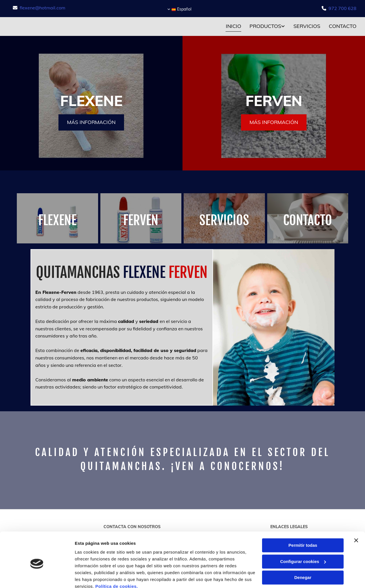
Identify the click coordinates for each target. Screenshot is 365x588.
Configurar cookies (303, 536)
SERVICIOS (224, 220)
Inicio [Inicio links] (233, 26)
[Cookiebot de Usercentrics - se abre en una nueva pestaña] (37, 577)
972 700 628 (342, 8)
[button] (91, 122)
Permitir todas (303, 520)
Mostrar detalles (91, 577)
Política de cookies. (116, 561)
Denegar (303, 552)
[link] (263, 27)
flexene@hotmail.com (42, 8)
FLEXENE (57, 220)
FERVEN (141, 220)
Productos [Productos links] (265, 26)
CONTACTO (308, 220)
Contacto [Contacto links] (343, 26)
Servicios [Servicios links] (307, 26)
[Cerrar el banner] (356, 515)
